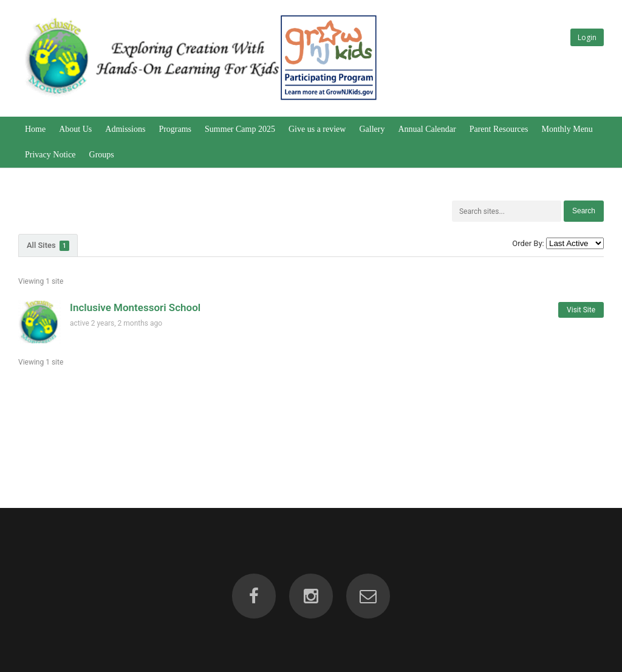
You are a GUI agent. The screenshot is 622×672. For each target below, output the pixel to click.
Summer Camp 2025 (240, 129)
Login (587, 37)
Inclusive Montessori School (135, 307)
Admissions (125, 129)
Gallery (372, 129)
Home (35, 129)
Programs (175, 129)
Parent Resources (499, 129)
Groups (102, 155)
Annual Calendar (427, 129)
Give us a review (317, 129)
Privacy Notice (50, 155)
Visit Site (581, 310)
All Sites (48, 246)
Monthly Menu (567, 129)
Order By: (528, 243)
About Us (75, 129)
